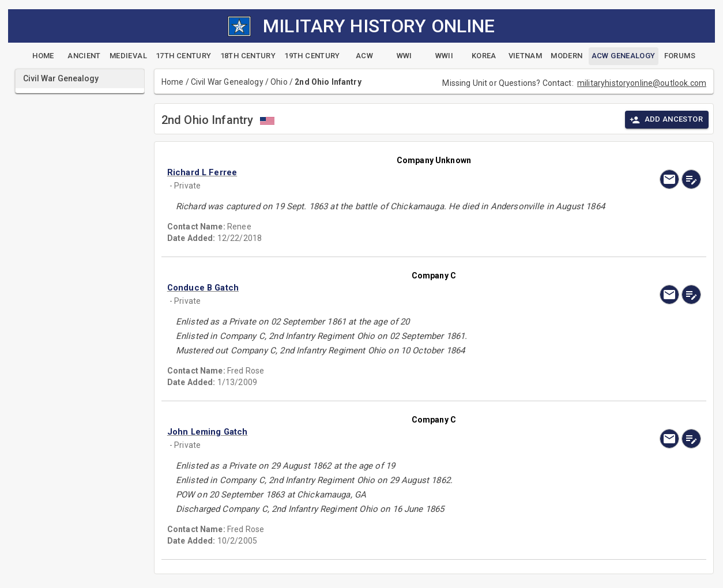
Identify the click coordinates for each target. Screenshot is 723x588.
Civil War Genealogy (227, 82)
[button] (354, 172)
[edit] (691, 179)
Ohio (279, 82)
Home (173, 82)
